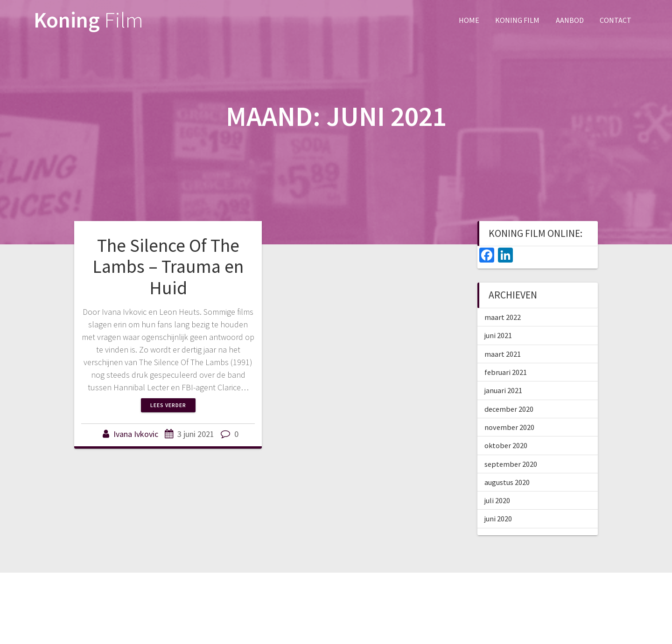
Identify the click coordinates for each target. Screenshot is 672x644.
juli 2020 (497, 500)
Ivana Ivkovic (136, 434)
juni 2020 (498, 519)
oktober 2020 (506, 445)
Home (469, 20)
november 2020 (509, 427)
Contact (616, 20)
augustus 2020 (507, 482)
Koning (88, 20)
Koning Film (517, 20)
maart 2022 (503, 317)
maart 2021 (503, 354)
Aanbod (570, 20)
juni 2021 (498, 335)
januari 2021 (503, 390)
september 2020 (511, 464)
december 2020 (509, 409)
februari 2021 (506, 372)
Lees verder (168, 405)
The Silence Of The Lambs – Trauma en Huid (168, 267)
